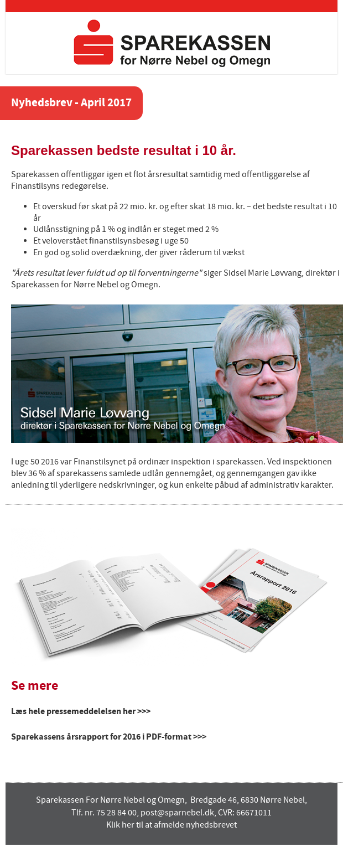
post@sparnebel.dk (177, 813)
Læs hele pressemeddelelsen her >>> (81, 711)
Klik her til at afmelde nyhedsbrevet (171, 825)
